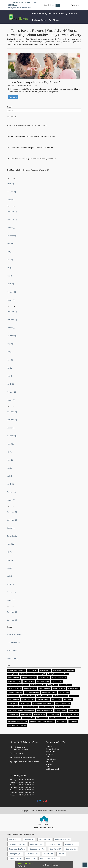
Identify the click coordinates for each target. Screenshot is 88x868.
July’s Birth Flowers (29, 681)
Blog (47, 767)
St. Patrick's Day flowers (63, 707)
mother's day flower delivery (70, 714)
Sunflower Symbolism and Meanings (18, 685)
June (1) (10, 260)
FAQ (47, 757)
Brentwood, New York (17, 844)
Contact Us (49, 754)
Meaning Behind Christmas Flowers (58, 674)
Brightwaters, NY (36, 844)
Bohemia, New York (63, 839)
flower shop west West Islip (45, 711)
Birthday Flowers (12, 703)
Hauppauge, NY (33, 854)
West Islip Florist (12, 674)
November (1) (12, 220)
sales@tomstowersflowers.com (20, 8)
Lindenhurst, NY (15, 859)
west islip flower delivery (14, 707)
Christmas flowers (45, 670)
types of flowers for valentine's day (17, 722)
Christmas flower (33, 670)
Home (35, 14)
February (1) (11, 192)
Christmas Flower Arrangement (16, 670)
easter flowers (73, 722)
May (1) (9, 268)
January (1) (11, 200)
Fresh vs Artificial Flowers (59, 678)
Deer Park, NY (55, 849)
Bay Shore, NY (45, 839)
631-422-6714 (18, 753)
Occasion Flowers (13, 642)
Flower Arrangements (15, 634)
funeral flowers (74, 696)
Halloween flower (25, 703)
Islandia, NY (48, 854)
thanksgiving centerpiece (38, 685)
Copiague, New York (37, 849)
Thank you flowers (13, 696)
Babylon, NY (29, 839)
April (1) (10, 276)
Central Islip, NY (71, 844)
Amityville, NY (14, 839)
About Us (49, 746)
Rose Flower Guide (64, 692)
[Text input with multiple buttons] (49, 5)
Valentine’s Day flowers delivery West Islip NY (33, 674)
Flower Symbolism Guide (32, 692)
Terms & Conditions (52, 749)
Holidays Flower (52, 685)
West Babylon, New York (49, 859)
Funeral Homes (51, 759)
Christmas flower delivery (63, 703)
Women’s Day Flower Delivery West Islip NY (42, 722)
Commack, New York (17, 849)
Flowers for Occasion (66, 685)
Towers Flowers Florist (14, 718)
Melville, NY (31, 859)
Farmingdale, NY (15, 854)
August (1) (10, 244)
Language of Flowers (43, 681)
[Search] (44, 110)
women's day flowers (30, 689)
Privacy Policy (50, 752)
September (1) (12, 236)
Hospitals (49, 764)
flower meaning (12, 659)
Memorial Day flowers (28, 700)
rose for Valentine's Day (46, 707)
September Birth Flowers (49, 692)
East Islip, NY (71, 849)
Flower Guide (12, 651)
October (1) (11, 228)
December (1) (12, 212)
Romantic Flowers (57, 681)
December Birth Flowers (28, 696)
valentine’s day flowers (60, 696)
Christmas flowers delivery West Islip (63, 670)
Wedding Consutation (53, 769)
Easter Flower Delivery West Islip (17, 725)
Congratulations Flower (14, 681)
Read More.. (13, 97)
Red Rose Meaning (44, 678)
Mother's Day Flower (44, 689)
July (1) (9, 252)
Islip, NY (61, 854)
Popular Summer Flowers (15, 692)
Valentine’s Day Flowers (29, 678)
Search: (9, 107)
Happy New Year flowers (44, 696)
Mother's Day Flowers (43, 700)
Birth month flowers (73, 689)
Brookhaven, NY (54, 844)
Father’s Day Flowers (59, 689)
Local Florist (50, 762)
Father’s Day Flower (29, 718)
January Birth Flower (13, 678)
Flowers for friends (61, 711)
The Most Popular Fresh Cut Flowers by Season (21, 711)
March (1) (10, 184)
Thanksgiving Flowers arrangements (43, 703)
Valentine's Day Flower (30, 707)
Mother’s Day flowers (54, 714)
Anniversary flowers (39, 714)
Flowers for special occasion (58, 718)
